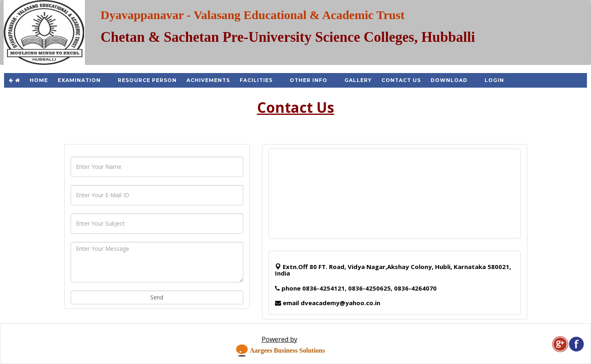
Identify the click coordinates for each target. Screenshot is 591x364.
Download (449, 80)
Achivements (208, 80)
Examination (79, 80)
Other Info (308, 80)
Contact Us (401, 80)
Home (39, 80)
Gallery (358, 80)
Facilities (256, 80)
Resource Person (147, 80)
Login (494, 80)
